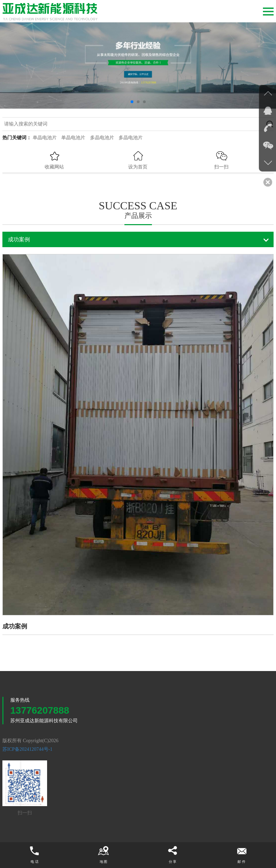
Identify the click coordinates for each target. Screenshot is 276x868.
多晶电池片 (102, 138)
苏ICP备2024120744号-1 (27, 749)
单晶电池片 (45, 138)
